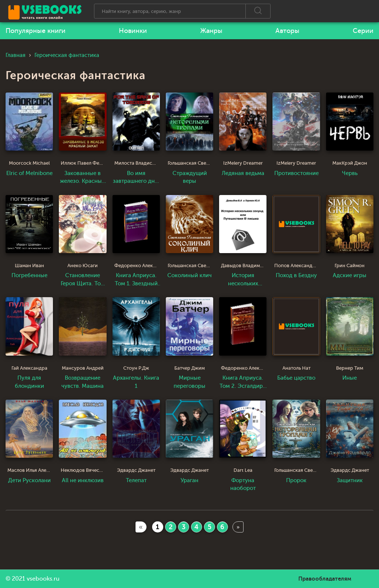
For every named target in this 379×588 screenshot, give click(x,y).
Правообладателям (325, 579)
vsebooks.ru (43, 579)
